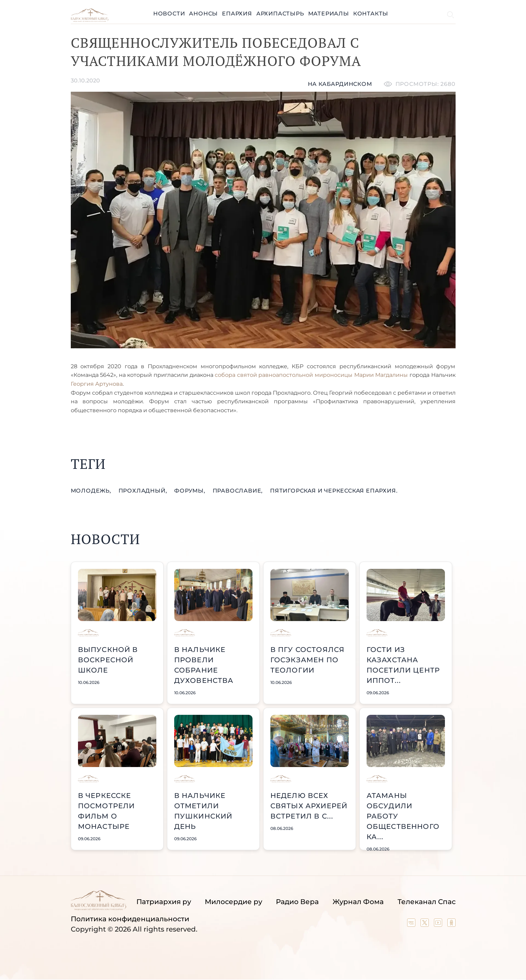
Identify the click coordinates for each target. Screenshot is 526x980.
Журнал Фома (358, 902)
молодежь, (92, 491)
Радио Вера (297, 902)
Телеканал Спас (427, 902)
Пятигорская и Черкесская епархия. (334, 491)
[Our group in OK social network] (451, 924)
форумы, (191, 491)
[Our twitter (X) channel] (426, 924)
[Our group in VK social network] (412, 924)
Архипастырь (280, 14)
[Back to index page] (89, 20)
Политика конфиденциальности (130, 919)
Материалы (329, 14)
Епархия (237, 14)
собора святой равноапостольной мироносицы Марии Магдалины (311, 375)
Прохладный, (144, 491)
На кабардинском (340, 84)
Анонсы (203, 14)
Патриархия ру (164, 902)
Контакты (371, 14)
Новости (169, 14)
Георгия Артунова (97, 384)
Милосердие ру (233, 902)
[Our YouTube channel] (439, 924)
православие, (239, 491)
